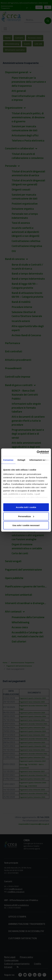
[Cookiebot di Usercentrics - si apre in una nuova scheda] (37, 452)
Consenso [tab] (8, 460)
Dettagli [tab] (21, 460)
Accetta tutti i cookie (26, 507)
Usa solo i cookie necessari (26, 525)
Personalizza (26, 516)
